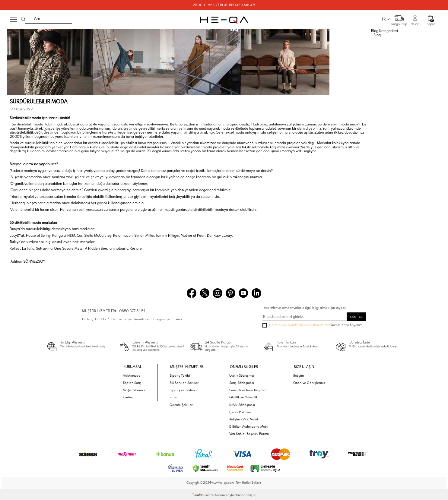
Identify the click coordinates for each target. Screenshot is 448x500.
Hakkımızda (133, 375)
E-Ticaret (208, 494)
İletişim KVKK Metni (244, 418)
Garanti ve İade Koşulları (248, 389)
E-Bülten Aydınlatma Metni (249, 426)
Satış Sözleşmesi (242, 382)
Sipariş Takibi (181, 375)
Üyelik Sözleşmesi (242, 375)
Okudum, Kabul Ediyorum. (313, 325)
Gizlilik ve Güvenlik (243, 397)
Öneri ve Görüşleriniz (308, 382)
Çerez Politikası (241, 411)
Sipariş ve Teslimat (185, 389)
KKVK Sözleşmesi (242, 404)
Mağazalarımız (135, 389)
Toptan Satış (133, 382)
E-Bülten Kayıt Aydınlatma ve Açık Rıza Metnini (299, 325)
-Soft (197, 494)
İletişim (298, 375)
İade (175, 397)
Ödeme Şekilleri (183, 404)
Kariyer (130, 397)
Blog (377, 35)
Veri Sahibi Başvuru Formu (249, 433)
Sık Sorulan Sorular (185, 382)
